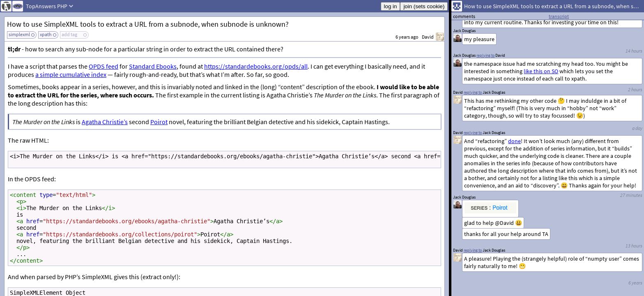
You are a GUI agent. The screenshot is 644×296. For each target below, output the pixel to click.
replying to (473, 250)
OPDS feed (103, 66)
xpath (46, 34)
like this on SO (541, 71)
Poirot (159, 122)
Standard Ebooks (153, 66)
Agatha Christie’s (105, 122)
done (514, 141)
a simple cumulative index (71, 74)
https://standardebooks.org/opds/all (256, 66)
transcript (559, 16)
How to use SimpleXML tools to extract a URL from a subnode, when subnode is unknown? (148, 24)
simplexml (19, 34)
